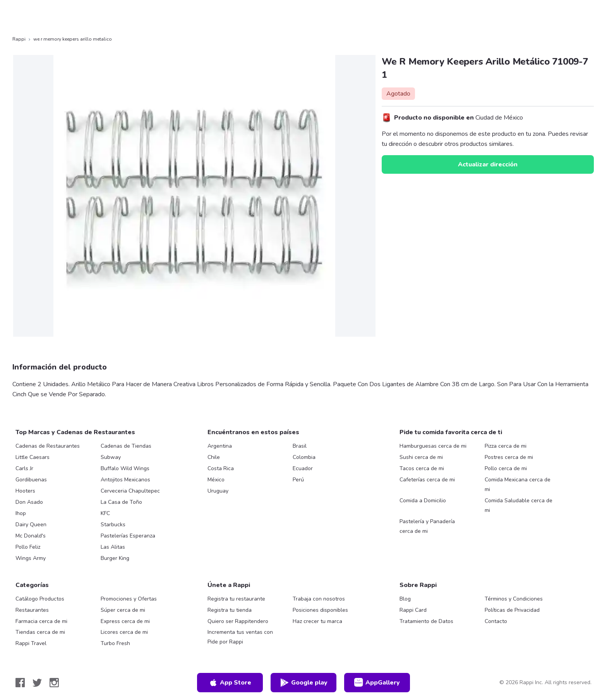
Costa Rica (221, 468)
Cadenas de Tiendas (126, 446)
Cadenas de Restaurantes (48, 446)
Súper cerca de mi (123, 610)
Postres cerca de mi (509, 457)
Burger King (115, 558)
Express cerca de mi (125, 621)
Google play (304, 683)
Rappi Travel (31, 643)
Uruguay (218, 491)
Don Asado (29, 502)
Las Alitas (113, 547)
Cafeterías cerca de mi (427, 480)
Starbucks (113, 525)
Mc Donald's (31, 536)
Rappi (19, 39)
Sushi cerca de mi (421, 457)
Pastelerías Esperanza (128, 536)
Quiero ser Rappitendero (238, 621)
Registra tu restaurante (236, 599)
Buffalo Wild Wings (125, 468)
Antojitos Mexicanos (125, 480)
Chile (214, 457)
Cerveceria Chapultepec (130, 491)
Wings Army (31, 558)
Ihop (21, 513)
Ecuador (303, 468)
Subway (111, 457)
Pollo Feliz (28, 547)
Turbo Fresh (115, 643)
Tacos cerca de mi (422, 468)
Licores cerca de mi (124, 632)
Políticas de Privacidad (512, 610)
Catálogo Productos (40, 599)
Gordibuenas (31, 480)
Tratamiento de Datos (426, 621)
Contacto (496, 621)
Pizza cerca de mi (506, 446)
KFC (105, 513)
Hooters (25, 491)
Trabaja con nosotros (319, 599)
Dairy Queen (31, 525)
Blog (405, 599)
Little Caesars (33, 457)
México (216, 480)
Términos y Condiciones (514, 599)
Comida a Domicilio (423, 501)
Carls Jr (24, 468)
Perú (298, 480)
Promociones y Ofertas (129, 599)
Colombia (304, 457)
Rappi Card (413, 610)
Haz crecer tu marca (317, 621)
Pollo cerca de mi (506, 468)
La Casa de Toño (121, 502)
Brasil (300, 446)
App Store (230, 683)
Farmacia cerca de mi (41, 621)
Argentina (220, 446)
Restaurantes (32, 610)
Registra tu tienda (230, 610)
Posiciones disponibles (320, 610)
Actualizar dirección (488, 164)
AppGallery (377, 683)
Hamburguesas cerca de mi (433, 446)
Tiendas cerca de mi (40, 632)
